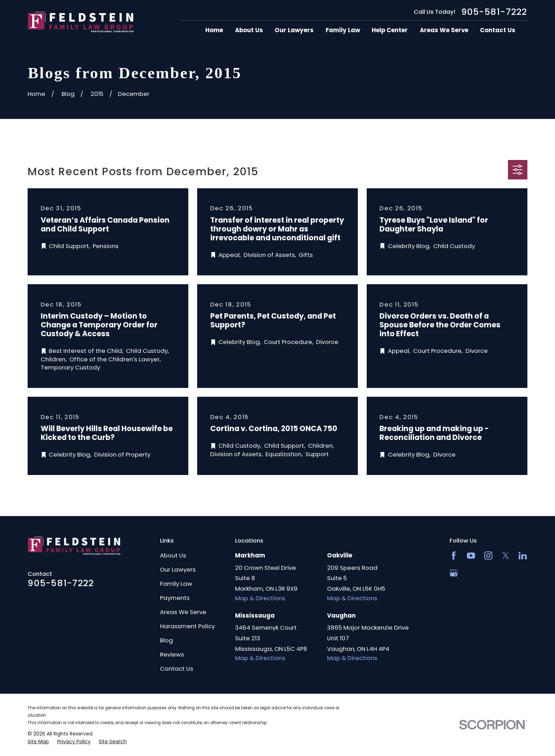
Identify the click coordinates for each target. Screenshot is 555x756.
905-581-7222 (494, 12)
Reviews (172, 654)
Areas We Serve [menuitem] (444, 30)
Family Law (176, 584)
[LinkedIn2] (523, 555)
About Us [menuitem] (249, 30)
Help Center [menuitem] (390, 30)
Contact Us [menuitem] (498, 30)
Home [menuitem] (214, 30)
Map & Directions (260, 598)
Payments (175, 598)
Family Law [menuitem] (343, 30)
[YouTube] (471, 555)
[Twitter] (506, 555)
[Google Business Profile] (454, 573)
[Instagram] (488, 555)
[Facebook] (454, 555)
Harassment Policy (187, 626)
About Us (173, 555)
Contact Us (177, 669)
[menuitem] (38, 742)
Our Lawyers (178, 569)
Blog (167, 640)
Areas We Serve (183, 612)
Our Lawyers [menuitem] (294, 30)
